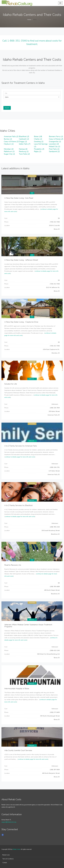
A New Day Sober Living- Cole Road (19, 198)
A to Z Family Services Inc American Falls (21, 446)
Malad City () (55, 146)
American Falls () (11, 136)
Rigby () (38, 151)
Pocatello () (39, 149)
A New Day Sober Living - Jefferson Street (21, 260)
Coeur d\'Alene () (11, 142)
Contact (5, 863)
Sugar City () (9, 154)
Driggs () (23, 142)
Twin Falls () (24, 154)
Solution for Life (11, 384)
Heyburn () (9, 144)
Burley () (8, 139)
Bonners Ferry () (56, 136)
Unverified (32, 176)
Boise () (38, 136)
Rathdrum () (9, 151)
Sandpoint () (54, 151)
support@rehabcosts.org (9, 822)
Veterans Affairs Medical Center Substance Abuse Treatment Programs (28, 626)
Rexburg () (24, 151)
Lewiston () (54, 144)
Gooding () (39, 142)
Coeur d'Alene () (56, 139)
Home (29, 20)
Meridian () (9, 149)
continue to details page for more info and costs (20, 457)
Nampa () (23, 149)
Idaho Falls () (25, 144)
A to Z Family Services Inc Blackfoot (18, 505)
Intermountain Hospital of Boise (17, 689)
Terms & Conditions (8, 859)
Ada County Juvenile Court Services (18, 750)
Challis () (38, 139)
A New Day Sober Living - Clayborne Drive (21, 322)
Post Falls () (54, 149)
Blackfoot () (24, 136)
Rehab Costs (16, 849)
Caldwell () (24, 139)
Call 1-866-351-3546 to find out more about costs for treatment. (32, 43)
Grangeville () (55, 142)
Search (7, 108)
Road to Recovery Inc (13, 565)
